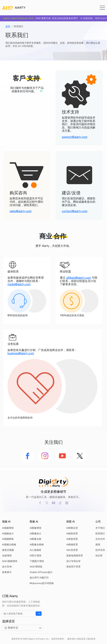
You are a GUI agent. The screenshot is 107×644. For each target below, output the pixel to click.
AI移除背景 (72, 534)
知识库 (99, 556)
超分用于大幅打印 (39, 578)
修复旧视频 (8, 550)
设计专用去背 (73, 561)
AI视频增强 (8, 528)
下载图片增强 (37, 561)
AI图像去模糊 (37, 545)
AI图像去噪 (35, 539)
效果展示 (7, 572)
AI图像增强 (35, 528)
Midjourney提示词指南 (42, 583)
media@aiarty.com (19, 284)
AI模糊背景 (72, 545)
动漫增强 (7, 556)
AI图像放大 (35, 534)
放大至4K (7, 567)
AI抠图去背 (72, 528)
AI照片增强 (35, 556)
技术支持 (100, 550)
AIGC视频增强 (10, 561)
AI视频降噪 (8, 539)
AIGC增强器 (36, 567)
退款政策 (91, 639)
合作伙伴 (100, 539)
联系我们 (100, 534)
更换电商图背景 (75, 556)
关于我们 (100, 528)
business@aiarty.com (21, 353)
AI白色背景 (72, 550)
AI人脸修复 (35, 550)
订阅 (39, 614)
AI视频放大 (8, 534)
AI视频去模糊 (9, 545)
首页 (8, 26)
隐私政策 (81, 639)
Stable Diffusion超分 (41, 572)
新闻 (98, 545)
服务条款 (71, 639)
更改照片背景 (73, 567)
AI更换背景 (72, 539)
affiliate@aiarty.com (79, 278)
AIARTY (14, 8)
